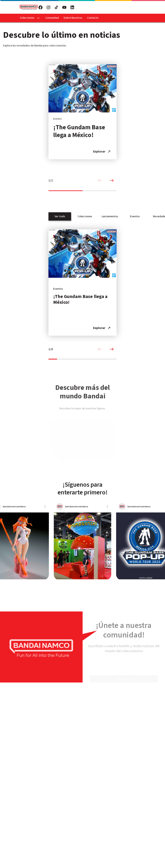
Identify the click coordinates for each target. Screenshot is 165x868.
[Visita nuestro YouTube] (64, 7)
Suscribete (112, 7)
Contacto (93, 18)
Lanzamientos (110, 216)
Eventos (135, 216)
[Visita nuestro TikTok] (56, 7)
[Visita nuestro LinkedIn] (72, 7)
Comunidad (52, 18)
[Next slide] (112, 185)
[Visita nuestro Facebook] (41, 7)
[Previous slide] (100, 185)
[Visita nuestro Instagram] (48, 7)
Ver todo (60, 216)
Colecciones (27, 18)
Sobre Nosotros (73, 18)
